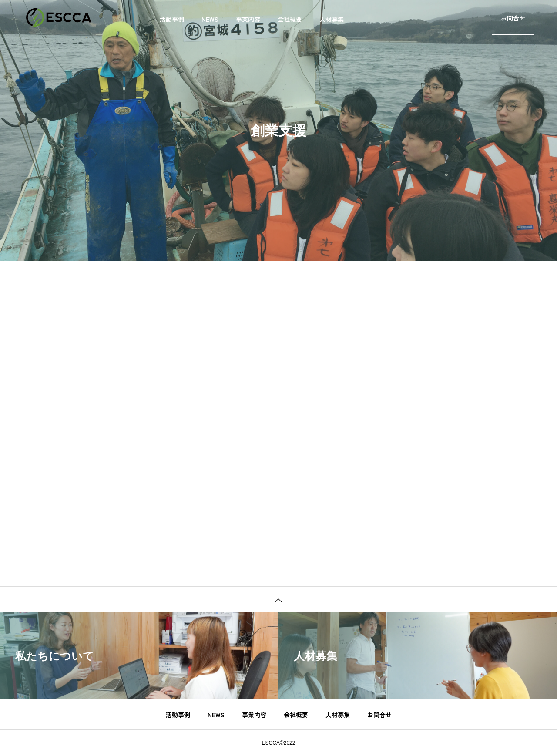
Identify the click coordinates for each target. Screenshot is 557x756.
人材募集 (332, 19)
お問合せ (513, 18)
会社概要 (290, 19)
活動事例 (172, 19)
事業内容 (248, 19)
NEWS (210, 19)
